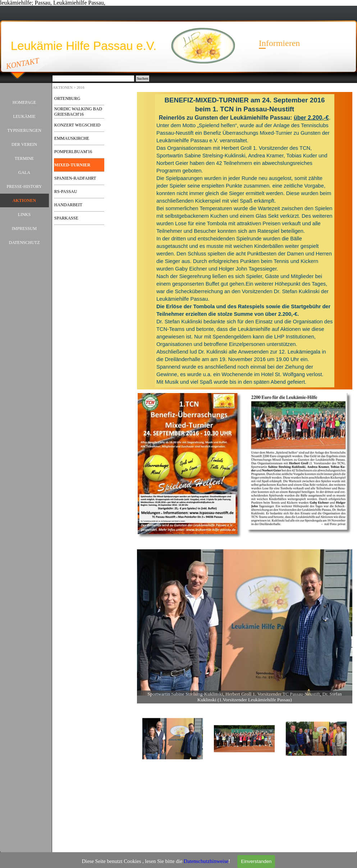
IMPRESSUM (24, 228)
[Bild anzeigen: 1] (173, 739)
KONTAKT (23, 63)
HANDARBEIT (68, 205)
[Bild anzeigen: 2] (244, 739)
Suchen (143, 79)
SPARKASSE (66, 218)
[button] (245, 622)
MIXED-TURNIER (72, 165)
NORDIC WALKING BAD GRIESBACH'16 (78, 112)
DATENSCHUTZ (24, 243)
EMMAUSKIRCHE (72, 138)
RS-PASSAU (66, 191)
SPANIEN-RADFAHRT (75, 178)
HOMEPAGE (24, 102)
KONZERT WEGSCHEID (77, 125)
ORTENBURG (67, 98)
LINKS (24, 214)
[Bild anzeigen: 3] (316, 739)
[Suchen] (93, 79)
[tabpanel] (245, 241)
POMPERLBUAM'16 (73, 152)
